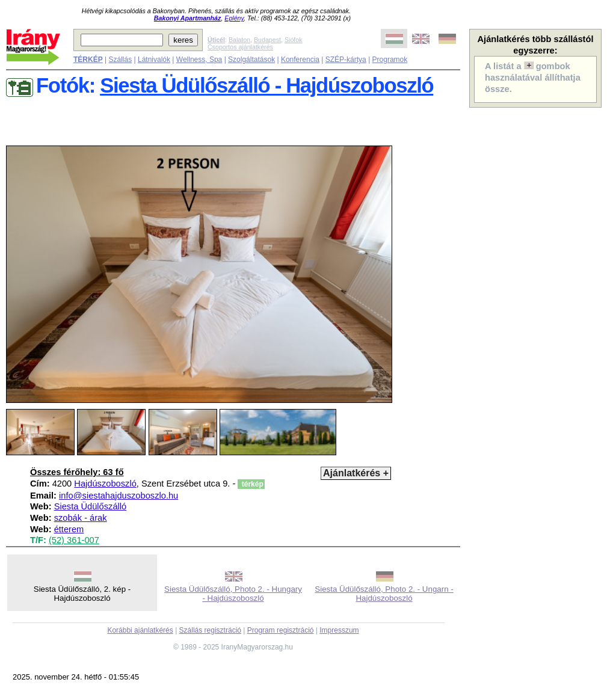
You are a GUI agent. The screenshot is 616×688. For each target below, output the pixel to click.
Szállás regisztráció (210, 630)
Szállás (120, 60)
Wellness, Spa (199, 60)
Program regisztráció (281, 630)
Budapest (267, 40)
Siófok (294, 40)
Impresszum (339, 630)
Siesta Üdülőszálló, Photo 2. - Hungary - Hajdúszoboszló (233, 594)
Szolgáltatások (251, 60)
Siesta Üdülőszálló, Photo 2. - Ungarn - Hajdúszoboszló (384, 594)
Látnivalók (154, 60)
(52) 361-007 (74, 540)
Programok (390, 60)
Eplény (234, 18)
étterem (69, 529)
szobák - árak (81, 518)
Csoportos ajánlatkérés (240, 47)
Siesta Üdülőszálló (91, 506)
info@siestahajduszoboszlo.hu (119, 496)
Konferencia (300, 60)
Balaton (239, 40)
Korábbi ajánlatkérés (140, 630)
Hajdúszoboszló (105, 484)
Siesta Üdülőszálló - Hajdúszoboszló (266, 85)
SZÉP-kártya (346, 60)
